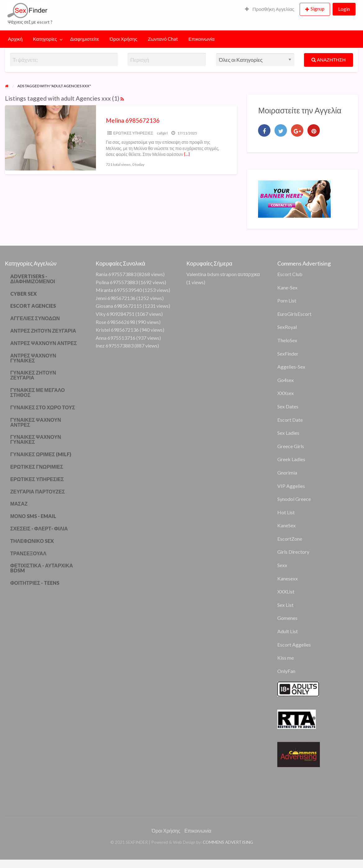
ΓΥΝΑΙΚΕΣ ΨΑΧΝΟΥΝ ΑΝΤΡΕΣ (36, 422)
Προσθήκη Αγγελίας (270, 9)
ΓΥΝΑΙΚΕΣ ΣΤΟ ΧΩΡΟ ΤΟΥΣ (43, 407)
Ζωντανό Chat (163, 39)
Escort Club (290, 274)
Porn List (287, 300)
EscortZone (290, 539)
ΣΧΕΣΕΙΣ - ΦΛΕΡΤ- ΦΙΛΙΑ (39, 528)
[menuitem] (270, 9)
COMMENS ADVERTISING (228, 842)
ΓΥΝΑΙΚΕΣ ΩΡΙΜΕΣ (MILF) (41, 454)
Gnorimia (287, 473)
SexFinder (288, 354)
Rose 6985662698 (115, 322)
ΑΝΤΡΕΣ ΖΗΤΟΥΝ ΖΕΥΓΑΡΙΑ (43, 331)
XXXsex (286, 393)
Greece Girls (291, 446)
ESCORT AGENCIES (33, 306)
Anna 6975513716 (116, 338)
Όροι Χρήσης (123, 39)
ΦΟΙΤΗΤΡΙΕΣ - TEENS (35, 583)
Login (344, 9)
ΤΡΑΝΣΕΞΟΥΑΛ (28, 553)
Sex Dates (288, 406)
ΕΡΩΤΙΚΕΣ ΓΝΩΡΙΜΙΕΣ (37, 467)
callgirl (162, 133)
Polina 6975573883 (117, 282)
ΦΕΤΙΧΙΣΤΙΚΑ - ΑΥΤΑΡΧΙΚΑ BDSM (42, 568)
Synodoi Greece (294, 499)
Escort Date (290, 420)
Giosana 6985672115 (119, 306)
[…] (187, 154)
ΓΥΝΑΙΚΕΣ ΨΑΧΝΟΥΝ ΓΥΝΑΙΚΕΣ (36, 439)
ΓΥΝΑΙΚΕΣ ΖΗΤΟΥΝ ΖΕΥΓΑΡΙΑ (33, 375)
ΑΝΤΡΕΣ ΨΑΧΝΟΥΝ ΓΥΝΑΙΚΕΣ (33, 358)
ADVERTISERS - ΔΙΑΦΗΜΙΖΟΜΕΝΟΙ (33, 279)
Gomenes (287, 618)
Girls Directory (293, 552)
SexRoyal (287, 327)
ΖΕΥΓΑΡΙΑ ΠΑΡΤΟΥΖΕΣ (38, 491)
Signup (318, 9)
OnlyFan (286, 671)
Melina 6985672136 (133, 120)
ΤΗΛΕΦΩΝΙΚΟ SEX (32, 541)
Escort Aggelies (294, 645)
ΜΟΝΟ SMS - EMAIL (33, 516)
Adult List (288, 631)
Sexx (282, 565)
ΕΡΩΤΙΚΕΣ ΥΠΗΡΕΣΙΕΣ (133, 133)
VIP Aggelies (291, 486)
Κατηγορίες (45, 39)
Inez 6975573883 (115, 345)
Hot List (286, 512)
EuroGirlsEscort (294, 314)
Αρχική (15, 39)
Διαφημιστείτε (85, 39)
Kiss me (286, 658)
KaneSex (286, 525)
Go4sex (286, 380)
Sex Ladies (288, 433)
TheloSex (287, 340)
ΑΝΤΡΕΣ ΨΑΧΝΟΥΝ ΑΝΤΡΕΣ (44, 343)
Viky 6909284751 (115, 314)
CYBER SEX (23, 294)
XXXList (286, 591)
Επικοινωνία (202, 39)
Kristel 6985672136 (117, 330)
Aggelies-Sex (291, 367)
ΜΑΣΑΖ (19, 504)
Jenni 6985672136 (116, 298)
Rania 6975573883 (116, 274)
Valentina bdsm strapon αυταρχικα (223, 274)
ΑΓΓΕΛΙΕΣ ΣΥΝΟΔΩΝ (35, 318)
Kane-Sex (287, 287)
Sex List (285, 605)
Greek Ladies (291, 459)
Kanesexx (288, 578)
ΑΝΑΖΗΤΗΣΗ (329, 60)
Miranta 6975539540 (119, 290)
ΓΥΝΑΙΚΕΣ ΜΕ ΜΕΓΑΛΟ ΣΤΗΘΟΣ (38, 392)
